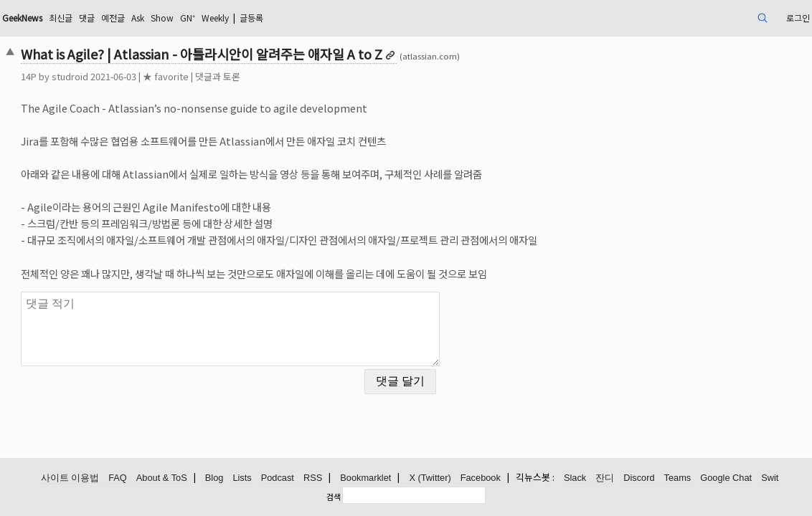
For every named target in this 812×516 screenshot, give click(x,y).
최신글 (155, 18)
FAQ (118, 478)
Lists (242, 478)
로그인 (715, 18)
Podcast (278, 478)
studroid (147, 76)
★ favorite (243, 76)
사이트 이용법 (70, 478)
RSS (313, 478)
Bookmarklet (365, 478)
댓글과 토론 (295, 76)
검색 (334, 497)
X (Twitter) (430, 478)
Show (273, 18)
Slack (575, 478)
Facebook (481, 478)
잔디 (605, 478)
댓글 (185, 18)
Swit (770, 478)
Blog (214, 478)
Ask (244, 18)
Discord (639, 478)
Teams (678, 478)
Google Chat (726, 478)
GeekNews (109, 18)
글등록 (380, 18)
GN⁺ (302, 18)
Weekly (336, 18)
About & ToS (162, 478)
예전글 (215, 18)
